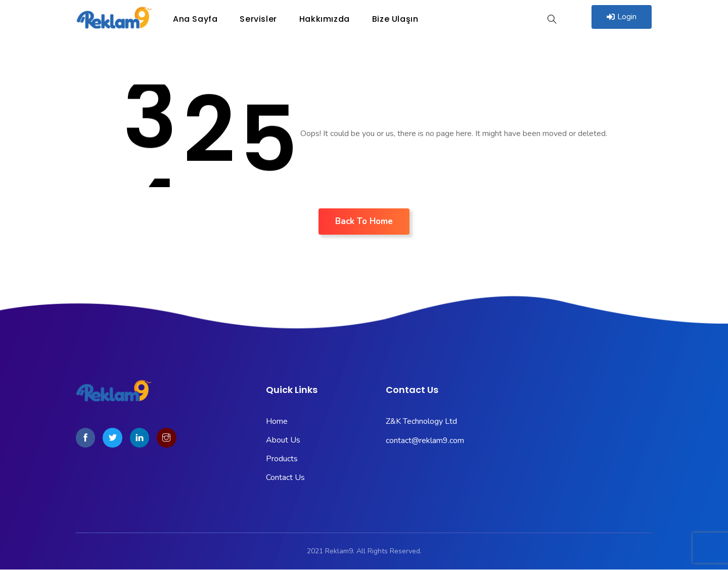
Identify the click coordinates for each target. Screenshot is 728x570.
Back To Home (364, 221)
